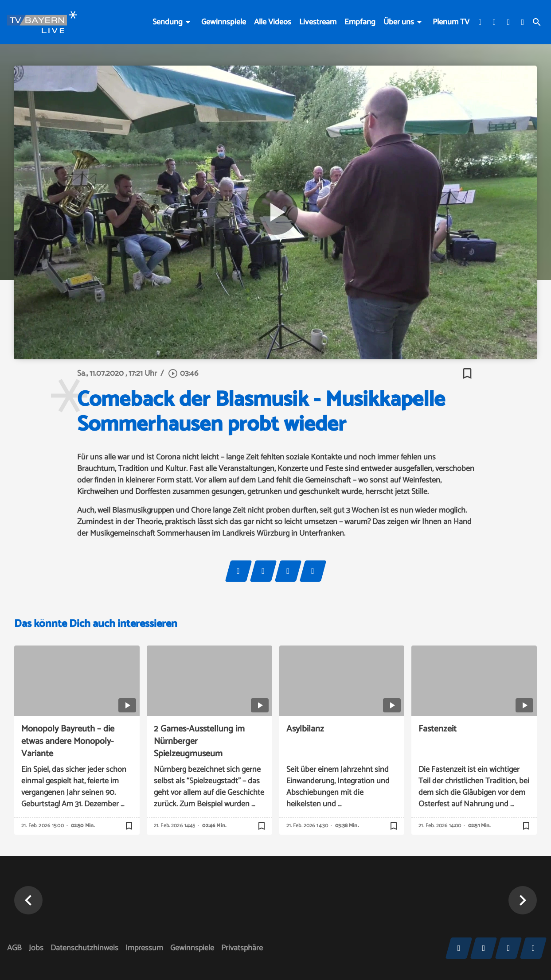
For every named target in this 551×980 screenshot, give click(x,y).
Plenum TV (451, 22)
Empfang (360, 22)
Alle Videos (273, 22)
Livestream (318, 22)
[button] (28, 900)
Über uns (399, 22)
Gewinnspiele (224, 22)
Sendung (168, 22)
